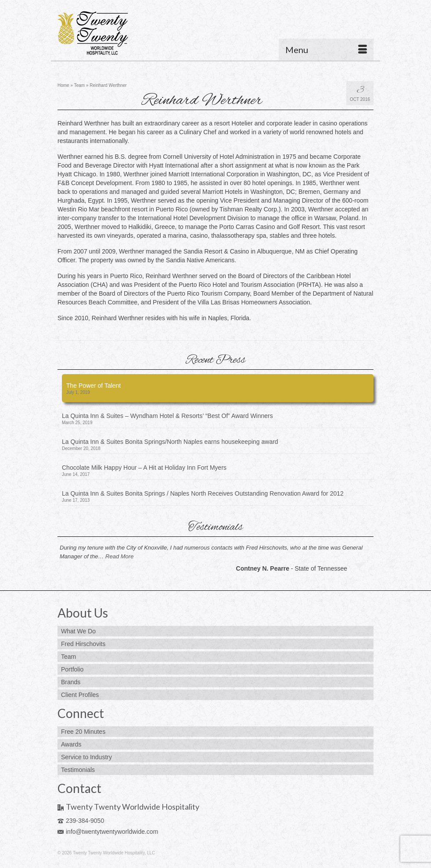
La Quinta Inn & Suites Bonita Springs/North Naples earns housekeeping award (170, 442)
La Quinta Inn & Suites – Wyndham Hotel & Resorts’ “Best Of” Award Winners (167, 416)
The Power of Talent (93, 386)
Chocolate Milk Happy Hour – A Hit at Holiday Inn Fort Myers (144, 468)
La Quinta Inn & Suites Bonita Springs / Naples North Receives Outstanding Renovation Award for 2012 (203, 493)
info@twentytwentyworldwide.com (108, 832)
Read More (119, 556)
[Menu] (326, 50)
